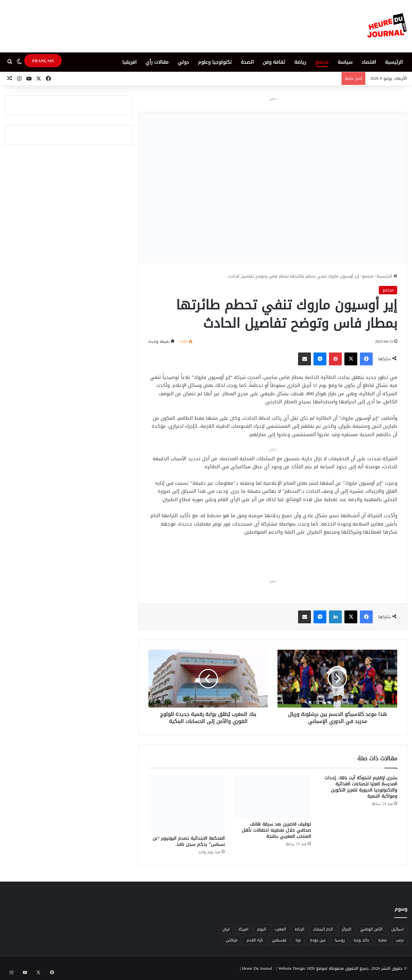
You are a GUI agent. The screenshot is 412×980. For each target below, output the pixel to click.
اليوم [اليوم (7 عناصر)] (262, 929)
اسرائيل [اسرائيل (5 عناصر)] (398, 929)
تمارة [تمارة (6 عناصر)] (382, 940)
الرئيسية (394, 62)
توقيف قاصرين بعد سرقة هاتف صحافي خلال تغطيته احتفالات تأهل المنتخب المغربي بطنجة (276, 830)
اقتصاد (369, 62)
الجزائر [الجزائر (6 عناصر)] (346, 929)
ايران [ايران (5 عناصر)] (226, 929)
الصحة (247, 62)
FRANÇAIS (43, 61)
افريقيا (129, 62)
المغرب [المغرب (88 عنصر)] (280, 929)
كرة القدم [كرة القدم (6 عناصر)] (255, 940)
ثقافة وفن (274, 62)
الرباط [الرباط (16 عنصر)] (300, 929)
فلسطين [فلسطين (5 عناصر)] (279, 940)
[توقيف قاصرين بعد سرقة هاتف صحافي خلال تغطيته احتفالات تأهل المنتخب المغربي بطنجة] (273, 796)
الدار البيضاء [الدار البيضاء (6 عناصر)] (323, 929)
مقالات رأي (157, 62)
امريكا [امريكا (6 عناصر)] (243, 929)
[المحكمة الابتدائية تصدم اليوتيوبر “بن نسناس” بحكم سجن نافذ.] (187, 804)
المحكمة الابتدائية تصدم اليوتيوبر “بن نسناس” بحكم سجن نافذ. (189, 841)
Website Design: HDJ (296, 968)
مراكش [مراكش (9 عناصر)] (232, 940)
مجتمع (322, 62)
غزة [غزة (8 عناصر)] (298, 940)
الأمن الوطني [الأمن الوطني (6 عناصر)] (371, 929)
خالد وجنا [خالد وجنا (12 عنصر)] (361, 940)
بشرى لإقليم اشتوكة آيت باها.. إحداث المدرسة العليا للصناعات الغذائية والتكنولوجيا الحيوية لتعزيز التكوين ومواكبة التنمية (361, 787)
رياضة (300, 62)
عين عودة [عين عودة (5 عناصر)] (318, 940)
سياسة (345, 62)
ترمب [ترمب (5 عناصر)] (400, 940)
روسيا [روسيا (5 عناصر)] (340, 940)
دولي (183, 62)
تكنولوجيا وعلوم (215, 62)
